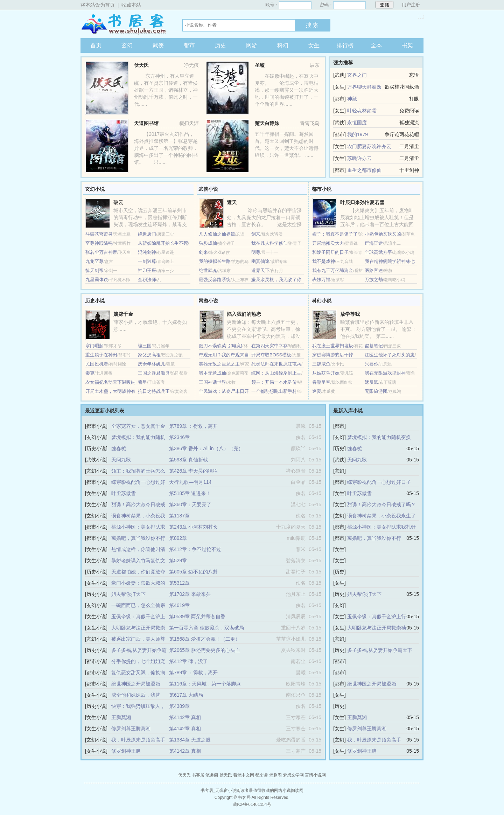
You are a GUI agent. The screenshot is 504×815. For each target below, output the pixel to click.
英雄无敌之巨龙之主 (219, 364)
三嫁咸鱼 (321, 364)
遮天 (232, 202)
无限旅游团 (376, 391)
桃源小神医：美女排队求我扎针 (381, 527)
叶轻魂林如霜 (362, 111)
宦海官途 (374, 243)
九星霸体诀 (97, 280)
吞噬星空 (321, 382)
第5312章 (179, 583)
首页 (96, 45)
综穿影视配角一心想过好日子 (379, 482)
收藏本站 (131, 5)
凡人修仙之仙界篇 (217, 234)
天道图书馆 (146, 123)
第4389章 (179, 706)
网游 (252, 45)
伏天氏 (141, 65)
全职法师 (147, 280)
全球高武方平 (378, 252)
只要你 (372, 364)
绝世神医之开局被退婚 (136, 684)
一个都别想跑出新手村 (274, 391)
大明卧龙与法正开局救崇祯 (377, 628)
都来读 (261, 775)
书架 (407, 45)
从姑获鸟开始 (326, 373)
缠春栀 (119, 448)
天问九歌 (121, 460)
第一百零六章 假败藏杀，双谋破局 (206, 628)
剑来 (256, 234)
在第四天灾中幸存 (269, 346)
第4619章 (179, 605)
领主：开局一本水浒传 (274, 382)
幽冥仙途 (260, 261)
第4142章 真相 (185, 717)
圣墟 (260, 65)
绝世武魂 (208, 270)
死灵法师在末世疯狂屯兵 (276, 364)
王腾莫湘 (121, 717)
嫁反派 (372, 382)
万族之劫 (374, 280)
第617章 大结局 (186, 695)
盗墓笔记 (374, 346)
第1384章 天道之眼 (190, 740)
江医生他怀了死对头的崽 (390, 355)
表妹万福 (321, 280)
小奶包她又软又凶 (383, 234)
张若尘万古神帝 (101, 252)
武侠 (158, 45)
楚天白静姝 (267, 123)
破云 (118, 202)
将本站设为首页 (98, 5)
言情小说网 (315, 775)
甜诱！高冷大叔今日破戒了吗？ (381, 504)
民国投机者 (97, 364)
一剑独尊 (147, 261)
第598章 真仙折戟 (188, 460)
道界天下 (260, 270)
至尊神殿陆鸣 (99, 243)
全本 (376, 45)
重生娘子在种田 (101, 355)
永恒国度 (357, 123)
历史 (220, 45)
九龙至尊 (94, 261)
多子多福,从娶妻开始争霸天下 (380, 650)
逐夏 (317, 391)
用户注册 (411, 5)
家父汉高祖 (149, 355)
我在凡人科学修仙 (269, 243)
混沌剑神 (147, 252)
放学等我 (350, 314)
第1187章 (179, 516)
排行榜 (345, 45)
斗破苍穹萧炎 (99, 234)
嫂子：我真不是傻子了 (335, 234)
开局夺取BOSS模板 (271, 355)
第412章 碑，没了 (188, 661)
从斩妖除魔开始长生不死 (163, 243)
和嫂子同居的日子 (330, 252)
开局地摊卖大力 (328, 243)
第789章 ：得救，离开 (193, 426)
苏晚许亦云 (359, 158)
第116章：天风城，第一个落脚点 (205, 684)
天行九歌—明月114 (190, 482)
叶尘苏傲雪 (124, 493)
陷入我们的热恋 (244, 314)
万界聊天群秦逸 (364, 87)
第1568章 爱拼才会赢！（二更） (205, 639)
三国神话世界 (212, 382)
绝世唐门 (147, 234)
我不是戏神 (324, 261)
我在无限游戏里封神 (385, 373)
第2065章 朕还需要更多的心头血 (205, 650)
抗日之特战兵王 (154, 391)
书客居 (124, 24)
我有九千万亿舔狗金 (333, 270)
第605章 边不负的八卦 (193, 572)
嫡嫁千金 (123, 314)
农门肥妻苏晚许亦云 (369, 146)
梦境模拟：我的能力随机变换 (379, 437)
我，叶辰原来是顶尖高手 (138, 740)
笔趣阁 (212, 775)
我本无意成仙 (212, 373)
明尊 (256, 252)
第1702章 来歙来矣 (190, 594)
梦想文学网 (293, 775)
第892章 (178, 538)
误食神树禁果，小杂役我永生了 (381, 516)
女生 (314, 45)
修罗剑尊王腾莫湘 (131, 729)
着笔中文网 (244, 775)
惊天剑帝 (94, 270)
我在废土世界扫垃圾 (333, 346)
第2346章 (179, 437)
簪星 (142, 382)
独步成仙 (208, 243)
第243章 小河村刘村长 (193, 527)
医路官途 (374, 270)
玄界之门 (357, 75)
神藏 (352, 99)
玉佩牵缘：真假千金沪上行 (377, 617)
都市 (189, 45)
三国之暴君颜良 (154, 373)
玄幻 (127, 45)
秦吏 (90, 373)
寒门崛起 (94, 346)
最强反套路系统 (215, 280)
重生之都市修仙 (364, 170)
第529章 (178, 560)
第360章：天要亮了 (190, 504)
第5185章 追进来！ (190, 493)
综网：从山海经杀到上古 (276, 373)
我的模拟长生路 (215, 261)
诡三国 (145, 346)
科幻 (283, 45)
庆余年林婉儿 (152, 364)
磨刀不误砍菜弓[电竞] (220, 346)
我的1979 (358, 134)
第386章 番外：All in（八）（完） (206, 448)
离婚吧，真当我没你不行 (138, 538)
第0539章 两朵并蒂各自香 (197, 617)
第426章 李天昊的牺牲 (193, 471)
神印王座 (147, 270)
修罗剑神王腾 (126, 751)
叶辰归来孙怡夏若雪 (362, 202)
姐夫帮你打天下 (128, 594)
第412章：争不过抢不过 (195, 549)
